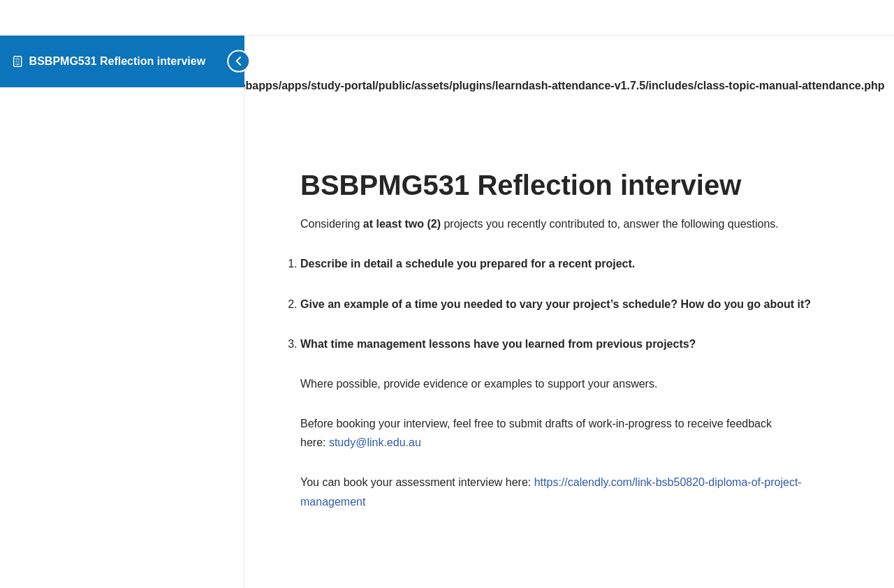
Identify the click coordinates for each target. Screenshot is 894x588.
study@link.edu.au (375, 442)
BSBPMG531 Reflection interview (118, 61)
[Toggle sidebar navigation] (234, 61)
